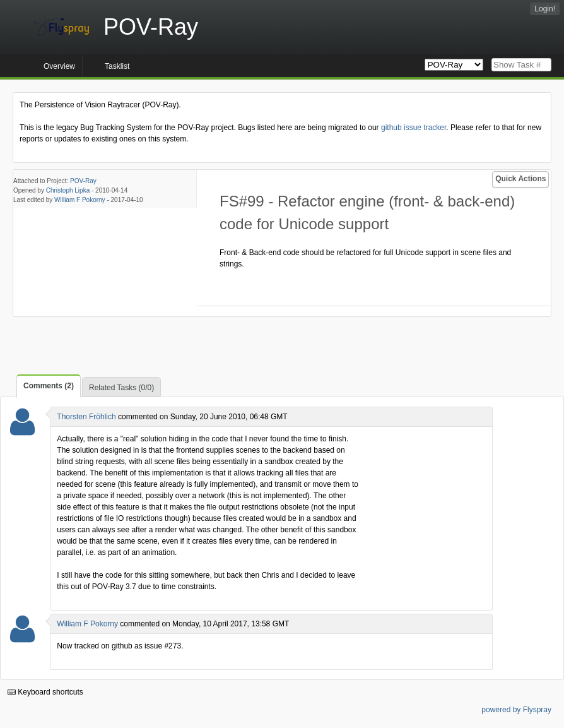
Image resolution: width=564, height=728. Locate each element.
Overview (59, 66)
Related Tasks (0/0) (121, 388)
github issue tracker (414, 128)
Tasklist (117, 66)
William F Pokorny (80, 200)
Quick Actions (520, 179)
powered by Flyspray (516, 710)
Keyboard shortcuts (45, 692)
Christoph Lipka (68, 190)
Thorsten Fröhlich (86, 417)
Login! (545, 9)
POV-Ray (83, 181)
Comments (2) (49, 386)
